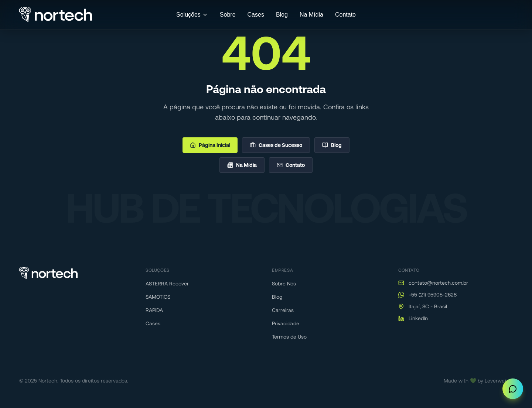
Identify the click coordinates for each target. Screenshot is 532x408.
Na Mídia (311, 15)
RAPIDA (154, 310)
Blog (282, 15)
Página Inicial (210, 145)
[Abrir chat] (513, 389)
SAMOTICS (158, 297)
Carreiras (283, 310)
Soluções (192, 15)
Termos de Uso (289, 337)
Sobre (228, 15)
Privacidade (286, 323)
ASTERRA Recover (167, 284)
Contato (345, 15)
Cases (256, 15)
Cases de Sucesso (276, 145)
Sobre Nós (284, 284)
